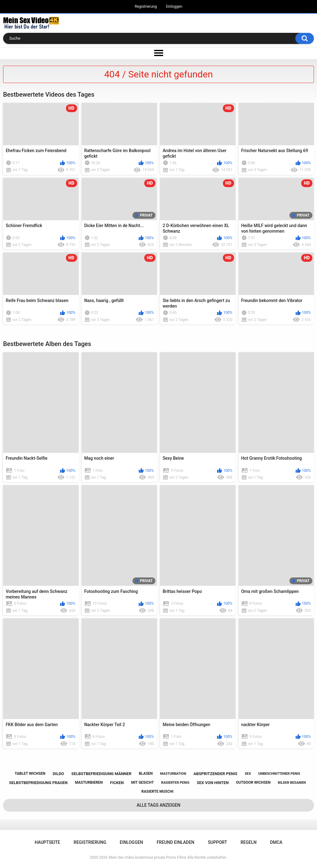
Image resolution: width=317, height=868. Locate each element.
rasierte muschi (158, 791)
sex (248, 774)
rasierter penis (175, 783)
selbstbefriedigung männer (102, 774)
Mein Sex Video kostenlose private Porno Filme (147, 857)
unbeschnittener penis (279, 774)
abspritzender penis (215, 774)
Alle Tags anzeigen (159, 805)
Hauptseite (47, 842)
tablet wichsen (30, 774)
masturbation (173, 774)
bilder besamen (292, 783)
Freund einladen (176, 842)
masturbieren (89, 783)
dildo (58, 774)
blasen (146, 774)
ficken (117, 783)
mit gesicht (142, 783)
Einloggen (174, 7)
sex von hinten (213, 783)
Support (217, 842)
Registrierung (146, 7)
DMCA (276, 842)
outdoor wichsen (253, 783)
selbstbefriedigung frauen (38, 783)
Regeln (249, 842)
